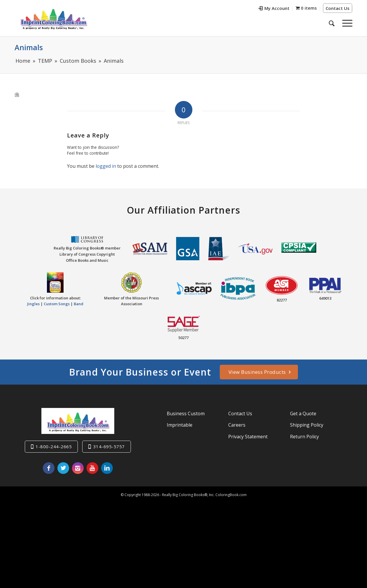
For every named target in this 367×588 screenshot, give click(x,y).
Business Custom (186, 413)
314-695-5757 (109, 446)
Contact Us (338, 8)
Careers (237, 425)
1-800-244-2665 (54, 446)
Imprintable (180, 425)
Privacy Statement (248, 437)
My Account (274, 8)
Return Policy (304, 437)
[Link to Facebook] (49, 468)
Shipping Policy (307, 425)
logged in (106, 166)
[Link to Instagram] (78, 468)
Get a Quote (303, 413)
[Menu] (345, 23)
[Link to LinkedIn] (107, 468)
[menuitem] (274, 9)
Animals (29, 47)
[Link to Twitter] (63, 468)
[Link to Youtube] (92, 468)
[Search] (332, 23)
